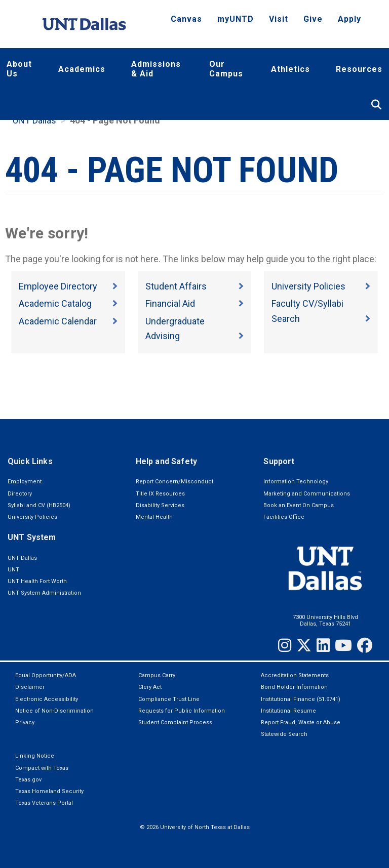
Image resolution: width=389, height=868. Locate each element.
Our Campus (226, 69)
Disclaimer (30, 687)
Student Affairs (176, 286)
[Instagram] (285, 645)
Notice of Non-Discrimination (54, 711)
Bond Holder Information (294, 687)
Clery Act (150, 687)
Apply (349, 19)
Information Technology (296, 482)
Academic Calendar (58, 321)
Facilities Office (284, 517)
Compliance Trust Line (169, 699)
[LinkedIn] (323, 645)
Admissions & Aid (156, 69)
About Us (19, 69)
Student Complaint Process (175, 722)
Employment (25, 482)
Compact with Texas (42, 768)
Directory (20, 494)
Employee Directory (58, 286)
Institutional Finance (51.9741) (301, 699)
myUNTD (236, 19)
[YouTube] (343, 645)
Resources (359, 69)
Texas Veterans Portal (44, 803)
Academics (82, 69)
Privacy (25, 722)
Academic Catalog (55, 303)
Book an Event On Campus (299, 505)
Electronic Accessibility (47, 699)
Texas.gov (28, 780)
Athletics (290, 69)
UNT (13, 570)
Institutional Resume (288, 711)
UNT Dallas (34, 120)
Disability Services (160, 505)
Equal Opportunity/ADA (46, 675)
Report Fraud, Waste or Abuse (301, 722)
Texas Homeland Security (49, 791)
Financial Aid (170, 303)
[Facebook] (365, 645)
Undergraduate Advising (175, 328)
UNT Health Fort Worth (37, 581)
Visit (279, 19)
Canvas (186, 19)
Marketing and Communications (307, 494)
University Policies (308, 286)
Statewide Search (284, 734)
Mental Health (154, 517)
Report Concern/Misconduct (174, 482)
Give (313, 19)
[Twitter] (304, 645)
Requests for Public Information (182, 711)
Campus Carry (157, 675)
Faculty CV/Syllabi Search (307, 311)
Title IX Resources (160, 494)
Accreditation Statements (295, 675)
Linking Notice (35, 756)
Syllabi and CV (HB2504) (39, 505)
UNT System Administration (44, 593)
